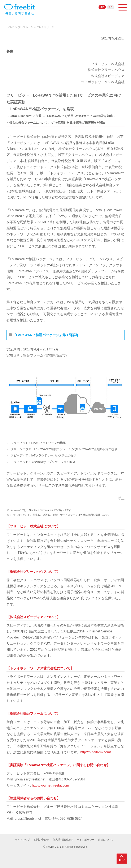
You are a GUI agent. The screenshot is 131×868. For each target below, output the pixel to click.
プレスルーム (25, 27)
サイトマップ (22, 840)
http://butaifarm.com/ (96, 752)
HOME (10, 27)
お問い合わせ (41, 840)
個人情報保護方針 (63, 840)
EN (111, 7)
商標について (106, 840)
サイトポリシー (86, 840)
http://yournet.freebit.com (50, 785)
